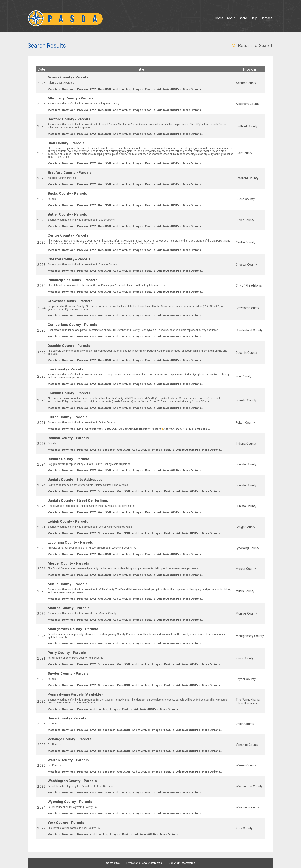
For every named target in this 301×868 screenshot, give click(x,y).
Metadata (54, 89)
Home (219, 18)
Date (41, 69)
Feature (150, 89)
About (231, 18)
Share (243, 18)
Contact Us (113, 863)
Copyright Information (182, 863)
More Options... (193, 89)
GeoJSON (105, 89)
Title (141, 69)
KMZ (93, 89)
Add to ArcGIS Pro (169, 89)
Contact (266, 18)
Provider (250, 69)
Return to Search (252, 45)
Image (137, 89)
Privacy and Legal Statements (144, 863)
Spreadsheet (94, 429)
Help (254, 18)
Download (69, 89)
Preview (83, 89)
